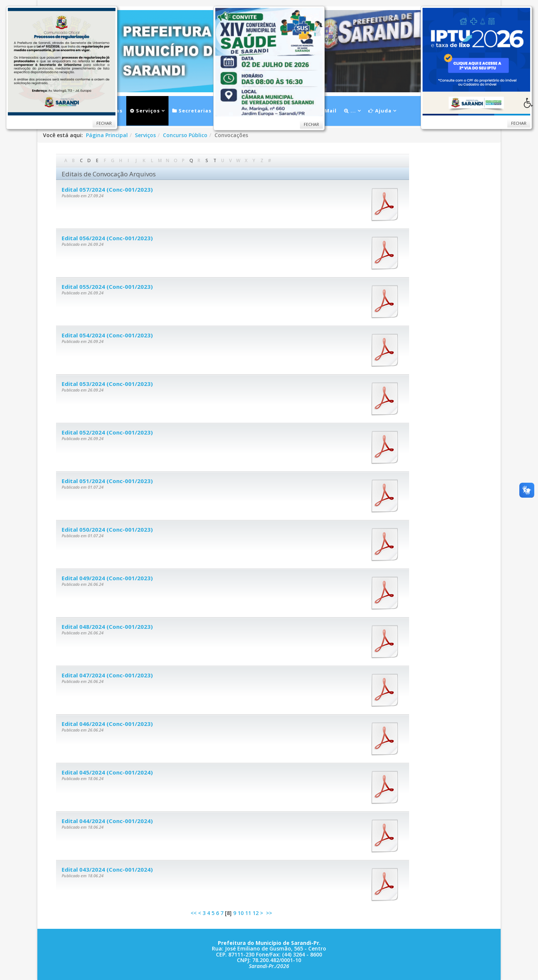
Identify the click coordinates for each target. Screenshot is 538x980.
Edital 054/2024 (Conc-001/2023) (107, 335)
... (350, 111)
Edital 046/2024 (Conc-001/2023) (107, 724)
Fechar (519, 123)
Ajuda (380, 111)
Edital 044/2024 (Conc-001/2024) (107, 821)
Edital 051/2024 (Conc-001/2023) (107, 481)
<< (194, 913)
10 (241, 913)
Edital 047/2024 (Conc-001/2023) (107, 675)
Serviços (145, 111)
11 (248, 913)
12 (256, 913)
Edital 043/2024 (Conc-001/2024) (107, 869)
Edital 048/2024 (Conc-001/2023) (107, 627)
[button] (531, 105)
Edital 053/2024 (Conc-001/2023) (107, 384)
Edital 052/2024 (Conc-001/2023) (107, 432)
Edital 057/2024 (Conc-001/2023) (107, 189)
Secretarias (192, 111)
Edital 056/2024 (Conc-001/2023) (107, 238)
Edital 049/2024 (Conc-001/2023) (107, 578)
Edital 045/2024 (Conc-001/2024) (107, 772)
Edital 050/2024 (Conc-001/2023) (107, 529)
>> (270, 913)
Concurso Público (185, 135)
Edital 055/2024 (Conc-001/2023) (107, 287)
